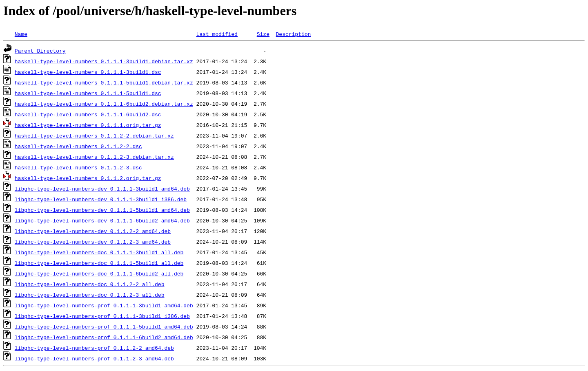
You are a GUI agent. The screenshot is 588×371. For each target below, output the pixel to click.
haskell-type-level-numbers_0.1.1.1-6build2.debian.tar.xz (104, 104)
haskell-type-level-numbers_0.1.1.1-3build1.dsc (88, 72)
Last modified (217, 34)
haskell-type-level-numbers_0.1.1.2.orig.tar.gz (88, 178)
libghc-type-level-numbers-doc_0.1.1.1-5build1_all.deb (99, 263)
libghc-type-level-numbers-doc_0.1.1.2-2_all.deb (90, 284)
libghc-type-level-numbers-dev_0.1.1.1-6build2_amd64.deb (102, 220)
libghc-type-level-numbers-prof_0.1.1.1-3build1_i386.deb (102, 316)
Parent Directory (40, 51)
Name (21, 34)
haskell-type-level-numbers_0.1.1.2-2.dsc (78, 146)
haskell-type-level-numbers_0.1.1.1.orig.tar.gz (88, 125)
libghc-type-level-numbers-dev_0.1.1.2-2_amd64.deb (93, 231)
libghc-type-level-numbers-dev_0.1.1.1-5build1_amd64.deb (102, 210)
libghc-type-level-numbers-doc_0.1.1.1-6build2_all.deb (99, 273)
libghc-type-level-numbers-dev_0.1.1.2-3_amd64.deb (93, 242)
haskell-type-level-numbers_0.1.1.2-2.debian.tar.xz (94, 136)
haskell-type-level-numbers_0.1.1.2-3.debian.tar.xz (94, 157)
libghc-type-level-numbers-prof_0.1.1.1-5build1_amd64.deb (104, 327)
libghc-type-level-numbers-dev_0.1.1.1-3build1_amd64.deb (102, 189)
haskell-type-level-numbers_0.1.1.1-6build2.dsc (88, 114)
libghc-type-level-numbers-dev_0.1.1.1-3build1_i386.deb (101, 199)
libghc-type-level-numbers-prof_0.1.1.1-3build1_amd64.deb (104, 305)
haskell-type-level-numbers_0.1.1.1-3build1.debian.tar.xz (104, 61)
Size (263, 34)
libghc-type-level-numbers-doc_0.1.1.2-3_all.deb (90, 295)
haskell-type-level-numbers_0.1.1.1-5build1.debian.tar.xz (104, 82)
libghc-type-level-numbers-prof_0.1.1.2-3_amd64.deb (94, 358)
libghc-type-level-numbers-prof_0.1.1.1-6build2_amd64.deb (104, 337)
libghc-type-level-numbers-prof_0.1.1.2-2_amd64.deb (94, 348)
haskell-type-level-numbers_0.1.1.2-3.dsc (78, 167)
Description (293, 34)
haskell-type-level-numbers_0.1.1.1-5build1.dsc (88, 93)
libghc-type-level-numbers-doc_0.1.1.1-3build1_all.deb (99, 252)
